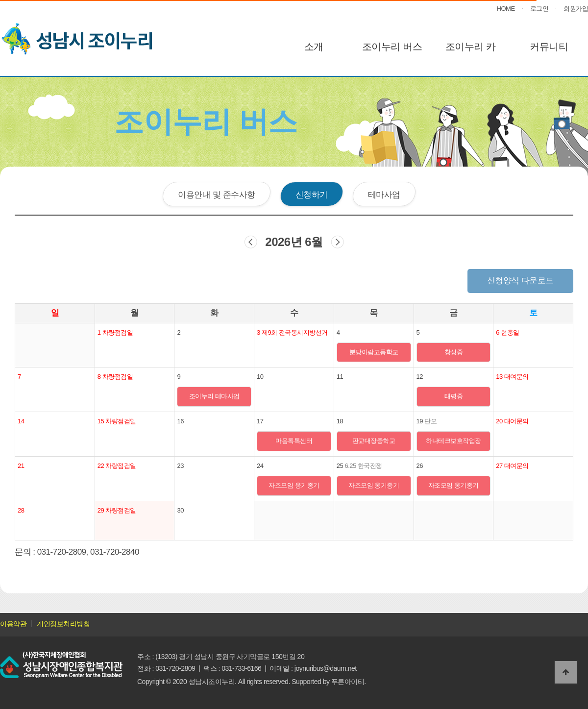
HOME (506, 9)
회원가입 (576, 9)
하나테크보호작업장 (453, 441)
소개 (314, 47)
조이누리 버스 (392, 47)
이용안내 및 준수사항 (216, 195)
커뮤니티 (549, 47)
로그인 (539, 9)
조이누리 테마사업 (214, 396)
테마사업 (384, 195)
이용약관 (13, 624)
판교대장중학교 (374, 441)
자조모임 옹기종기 (294, 485)
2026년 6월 (294, 242)
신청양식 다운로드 (520, 281)
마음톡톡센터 (294, 441)
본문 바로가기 (0, 0)
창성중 (454, 352)
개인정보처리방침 (63, 624)
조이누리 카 (471, 47)
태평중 (454, 396)
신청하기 (312, 195)
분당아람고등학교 (374, 352)
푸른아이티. (349, 682)
